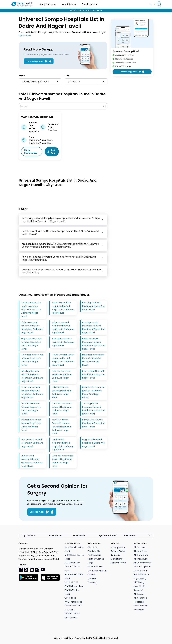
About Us (93, 547)
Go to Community (31, 152)
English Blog (140, 578)
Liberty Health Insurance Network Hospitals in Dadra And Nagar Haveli (32, 461)
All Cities (138, 594)
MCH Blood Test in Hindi (74, 557)
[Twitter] (26, 569)
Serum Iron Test (73, 606)
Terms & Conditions (117, 557)
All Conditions (141, 555)
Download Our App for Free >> (86, 10)
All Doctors (139, 547)
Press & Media (95, 567)
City (67, 75)
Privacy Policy (118, 547)
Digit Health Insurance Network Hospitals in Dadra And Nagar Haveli (93, 360)
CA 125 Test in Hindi (72, 592)
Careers (92, 578)
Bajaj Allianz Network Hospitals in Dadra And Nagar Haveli (63, 342)
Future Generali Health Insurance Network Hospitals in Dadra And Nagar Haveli (63, 360)
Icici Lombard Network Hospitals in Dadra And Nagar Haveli (93, 375)
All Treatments (142, 559)
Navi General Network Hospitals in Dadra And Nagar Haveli (32, 443)
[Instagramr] (37, 570)
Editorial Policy (118, 563)
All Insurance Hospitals (140, 600)
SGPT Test (70, 598)
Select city (74, 82)
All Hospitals (140, 551)
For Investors (94, 555)
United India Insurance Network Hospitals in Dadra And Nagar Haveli (93, 392)
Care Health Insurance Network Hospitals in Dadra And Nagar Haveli (32, 360)
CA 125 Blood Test (74, 586)
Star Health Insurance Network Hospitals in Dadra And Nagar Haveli (63, 461)
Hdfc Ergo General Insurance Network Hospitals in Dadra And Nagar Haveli (32, 376)
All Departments (142, 563)
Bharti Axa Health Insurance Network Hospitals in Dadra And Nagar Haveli (93, 344)
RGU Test (70, 610)
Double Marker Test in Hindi (72, 615)
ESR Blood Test (72, 563)
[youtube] (43, 569)
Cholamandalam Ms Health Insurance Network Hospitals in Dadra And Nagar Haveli (31, 309)
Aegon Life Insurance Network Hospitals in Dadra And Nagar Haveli (31, 344)
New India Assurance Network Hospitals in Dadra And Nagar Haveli (62, 409)
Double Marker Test (72, 569)
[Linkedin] (32, 569)
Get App (51, 152)
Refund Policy (118, 551)
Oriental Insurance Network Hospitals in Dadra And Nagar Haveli (31, 409)
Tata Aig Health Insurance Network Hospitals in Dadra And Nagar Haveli (93, 409)
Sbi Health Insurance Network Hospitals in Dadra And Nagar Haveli (31, 425)
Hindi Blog (139, 582)
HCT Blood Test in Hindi (74, 576)
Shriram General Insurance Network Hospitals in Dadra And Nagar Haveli (32, 327)
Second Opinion (142, 567)
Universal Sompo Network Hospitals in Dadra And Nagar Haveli (62, 392)
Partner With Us (96, 559)
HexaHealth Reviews (140, 588)
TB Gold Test (71, 582)
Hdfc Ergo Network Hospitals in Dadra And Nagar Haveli (93, 306)
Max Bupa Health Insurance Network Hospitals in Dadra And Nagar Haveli (93, 327)
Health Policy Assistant (141, 608)
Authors (92, 574)
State (22, 75)
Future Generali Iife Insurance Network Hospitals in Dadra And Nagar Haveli (63, 308)
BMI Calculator (141, 574)
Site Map (92, 582)
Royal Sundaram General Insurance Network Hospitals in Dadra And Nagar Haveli (62, 427)
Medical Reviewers (97, 571)
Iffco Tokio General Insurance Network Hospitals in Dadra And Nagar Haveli (32, 392)
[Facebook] (21, 570)
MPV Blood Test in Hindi (74, 549)
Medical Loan (141, 571)
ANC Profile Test (73, 602)
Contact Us (94, 551)
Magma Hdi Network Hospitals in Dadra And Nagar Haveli (93, 443)
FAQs (90, 563)
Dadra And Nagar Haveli (35, 82)
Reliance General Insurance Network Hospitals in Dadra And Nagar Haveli (63, 327)
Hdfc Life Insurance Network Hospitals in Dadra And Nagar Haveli (62, 376)
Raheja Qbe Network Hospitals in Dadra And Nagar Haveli (93, 423)
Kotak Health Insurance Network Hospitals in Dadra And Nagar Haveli (63, 445)
